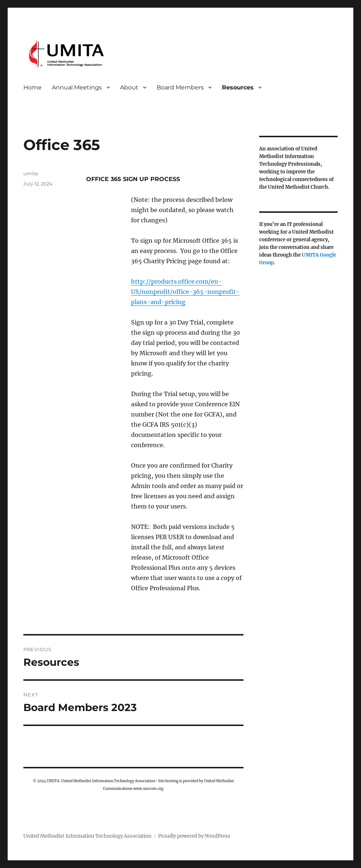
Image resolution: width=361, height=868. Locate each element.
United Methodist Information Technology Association (87, 836)
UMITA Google (319, 255)
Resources (238, 87)
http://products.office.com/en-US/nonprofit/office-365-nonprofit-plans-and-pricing (185, 292)
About (129, 87)
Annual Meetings (77, 87)
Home (32, 87)
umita (31, 173)
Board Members (180, 87)
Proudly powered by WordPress (194, 836)
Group (266, 263)
